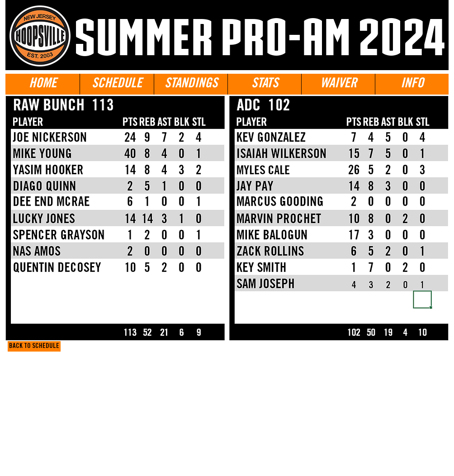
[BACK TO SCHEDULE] (34, 346)
